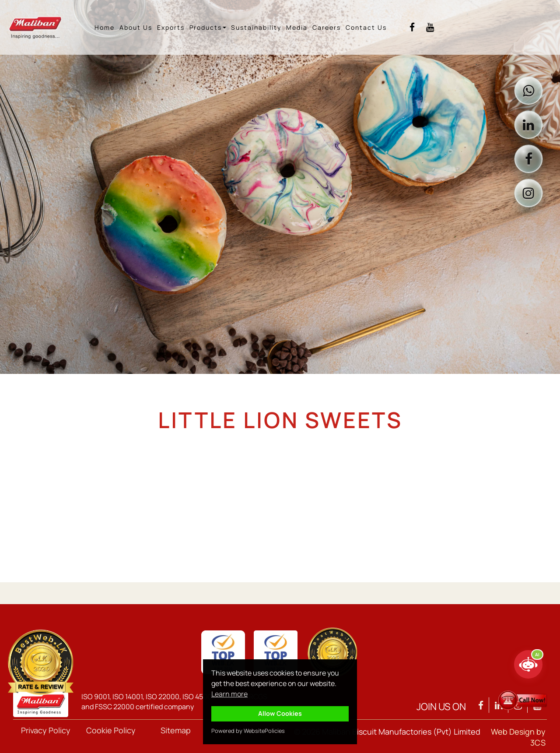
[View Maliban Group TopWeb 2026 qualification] (41, 662)
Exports (171, 27)
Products (208, 27)
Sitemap (176, 730)
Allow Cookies (280, 713)
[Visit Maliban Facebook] (412, 27)
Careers (327, 27)
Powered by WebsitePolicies (248, 731)
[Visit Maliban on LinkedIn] (528, 125)
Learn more (229, 694)
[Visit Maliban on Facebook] (528, 159)
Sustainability (256, 27)
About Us (136, 27)
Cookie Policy (111, 730)
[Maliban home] (42, 27)
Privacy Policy (46, 730)
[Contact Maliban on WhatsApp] (528, 91)
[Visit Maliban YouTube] (430, 27)
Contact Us (366, 27)
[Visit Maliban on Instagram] (528, 193)
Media (297, 27)
